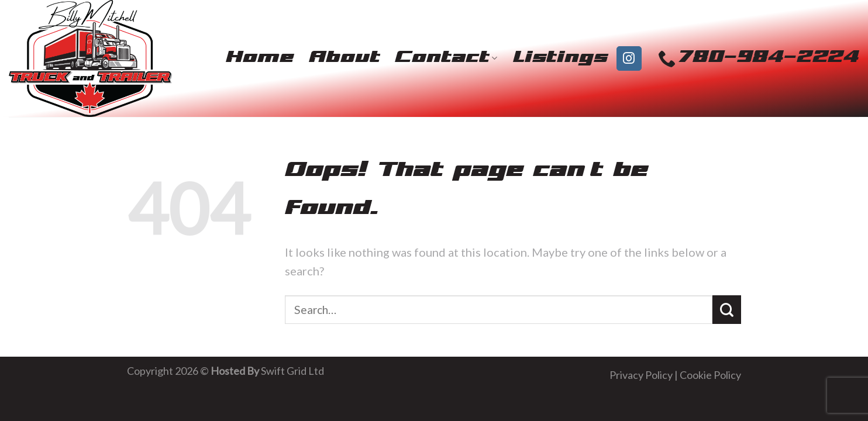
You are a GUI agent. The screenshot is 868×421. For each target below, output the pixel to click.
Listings (560, 58)
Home (260, 58)
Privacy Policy (641, 375)
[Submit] (727, 310)
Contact (446, 58)
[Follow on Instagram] (629, 58)
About (344, 58)
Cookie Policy (710, 375)
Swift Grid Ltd (292, 371)
